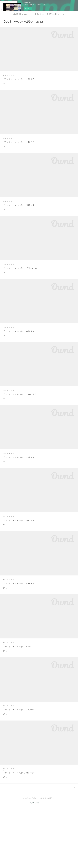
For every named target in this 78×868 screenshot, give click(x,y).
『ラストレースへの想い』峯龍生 (18, 693)
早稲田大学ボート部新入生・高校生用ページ (39, 14)
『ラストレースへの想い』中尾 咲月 (19, 147)
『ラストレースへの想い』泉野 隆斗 (19, 352)
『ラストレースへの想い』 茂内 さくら (20, 284)
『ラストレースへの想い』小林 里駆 (19, 625)
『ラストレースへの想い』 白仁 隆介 (20, 420)
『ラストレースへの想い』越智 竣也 (19, 556)
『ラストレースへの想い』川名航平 (18, 761)
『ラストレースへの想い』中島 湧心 (19, 79)
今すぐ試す (28, 9)
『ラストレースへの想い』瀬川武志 (18, 829)
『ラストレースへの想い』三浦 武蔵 (19, 488)
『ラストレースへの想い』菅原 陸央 (19, 216)
